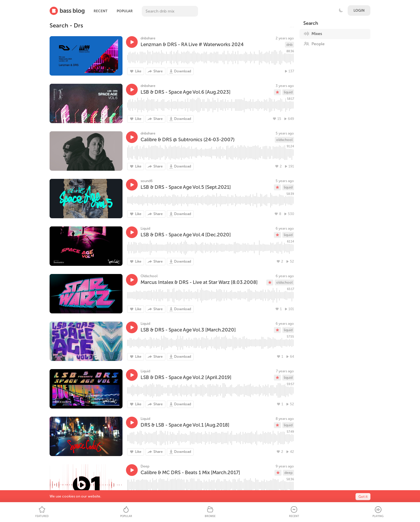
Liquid (145, 228)
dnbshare (148, 38)
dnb (289, 45)
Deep (145, 466)
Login (359, 11)
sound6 (147, 181)
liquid (288, 92)
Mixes (313, 34)
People (314, 44)
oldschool (284, 140)
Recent (100, 11)
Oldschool (149, 276)
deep (288, 473)
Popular (125, 11)
